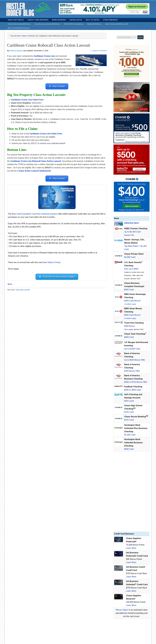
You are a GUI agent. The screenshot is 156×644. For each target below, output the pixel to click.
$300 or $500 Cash (133, 390)
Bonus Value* (122, 610)
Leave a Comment (99, 51)
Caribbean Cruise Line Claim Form (46, 134)
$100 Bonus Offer (132, 371)
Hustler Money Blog (29, 9)
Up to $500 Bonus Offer (135, 360)
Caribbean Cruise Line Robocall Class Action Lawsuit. (36, 162)
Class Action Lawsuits (23, 291)
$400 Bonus (130, 326)
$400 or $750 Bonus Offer (136, 382)
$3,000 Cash (130, 257)
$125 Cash (129, 412)
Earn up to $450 (131, 269)
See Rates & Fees (52, 263)
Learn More (131, 548)
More (10, 286)
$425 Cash (129, 401)
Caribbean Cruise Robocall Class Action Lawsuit (49, 45)
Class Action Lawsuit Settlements (35, 171)
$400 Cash (129, 337)
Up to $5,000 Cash (133, 232)
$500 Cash (129, 290)
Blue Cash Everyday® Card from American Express (35, 215)
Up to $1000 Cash (132, 349)
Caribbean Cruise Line (44, 56)
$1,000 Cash (130, 435)
